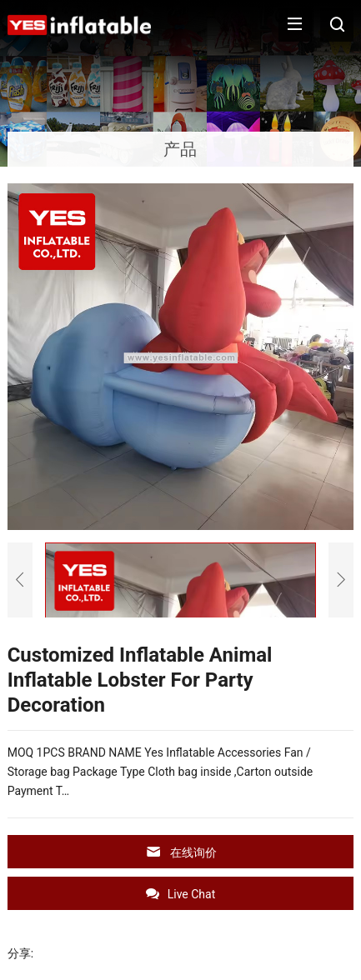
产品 (180, 149)
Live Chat (181, 894)
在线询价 (181, 852)
